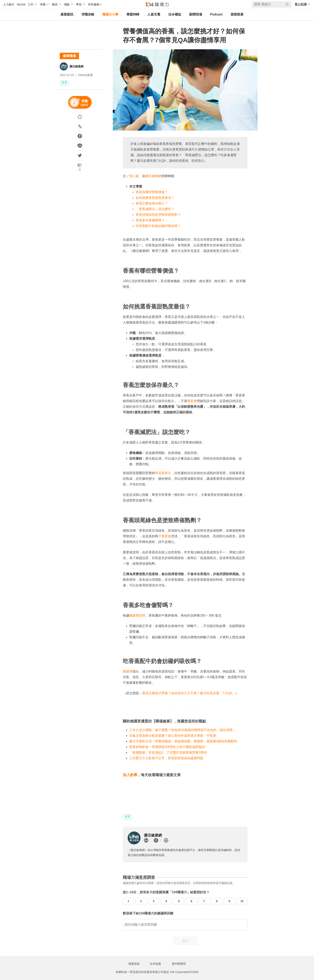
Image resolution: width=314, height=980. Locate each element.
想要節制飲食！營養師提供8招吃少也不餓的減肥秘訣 (167, 747)
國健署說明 (137, 615)
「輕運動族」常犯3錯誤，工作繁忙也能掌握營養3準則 (168, 753)
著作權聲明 (179, 964)
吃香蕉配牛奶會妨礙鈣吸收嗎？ (158, 226)
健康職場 (69, 56)
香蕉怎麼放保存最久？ (152, 203)
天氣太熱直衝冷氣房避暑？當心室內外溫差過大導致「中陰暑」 (174, 736)
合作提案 (156, 964)
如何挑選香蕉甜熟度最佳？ (155, 198)
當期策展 (237, 14)
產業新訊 (67, 14)
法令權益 (175, 14)
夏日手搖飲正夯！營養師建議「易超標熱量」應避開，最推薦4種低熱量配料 (183, 741)
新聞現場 (196, 14)
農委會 (192, 401)
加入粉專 (130, 775)
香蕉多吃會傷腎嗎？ (150, 220)
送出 (185, 941)
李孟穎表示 (163, 473)
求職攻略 (88, 14)
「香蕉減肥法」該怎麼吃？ (155, 209)
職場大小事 (110, 14)
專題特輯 (133, 14)
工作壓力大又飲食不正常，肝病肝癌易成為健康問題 (166, 758)
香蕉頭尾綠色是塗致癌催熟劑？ (158, 215)
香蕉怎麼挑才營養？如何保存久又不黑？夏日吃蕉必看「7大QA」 (189, 693)
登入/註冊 (301, 4)
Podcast (216, 14)
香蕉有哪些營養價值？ (152, 192)
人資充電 (154, 14)
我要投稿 (134, 964)
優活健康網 (76, 66)
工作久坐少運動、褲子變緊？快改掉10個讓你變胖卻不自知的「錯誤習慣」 (183, 730)
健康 (64, 83)
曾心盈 (134, 176)
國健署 (128, 671)
